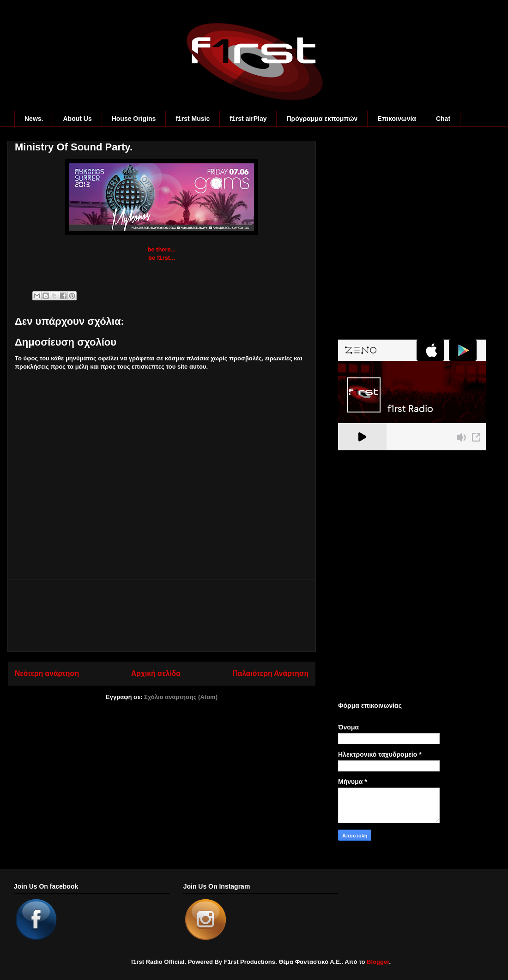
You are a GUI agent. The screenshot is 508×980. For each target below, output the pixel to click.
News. (34, 119)
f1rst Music (193, 119)
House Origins (134, 119)
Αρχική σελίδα (156, 673)
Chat (443, 119)
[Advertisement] (162, 616)
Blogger (378, 962)
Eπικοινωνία (397, 119)
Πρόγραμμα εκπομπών (322, 119)
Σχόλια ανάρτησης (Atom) (181, 697)
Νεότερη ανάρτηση (47, 673)
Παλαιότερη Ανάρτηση (271, 673)
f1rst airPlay (248, 119)
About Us (77, 119)
